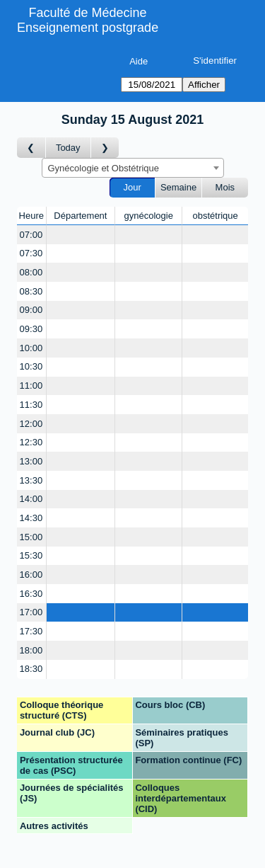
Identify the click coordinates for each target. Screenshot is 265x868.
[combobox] (133, 168)
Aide (139, 61)
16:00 (31, 575)
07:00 (31, 235)
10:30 (31, 366)
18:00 (31, 650)
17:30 (31, 631)
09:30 (31, 329)
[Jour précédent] (31, 148)
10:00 (31, 348)
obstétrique (215, 216)
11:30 (31, 405)
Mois (225, 187)
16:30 (31, 594)
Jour (132, 187)
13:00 (31, 461)
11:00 (31, 386)
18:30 (31, 669)
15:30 (31, 555)
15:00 (31, 537)
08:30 (31, 291)
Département (80, 216)
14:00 (31, 499)
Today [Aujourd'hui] (68, 148)
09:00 (31, 310)
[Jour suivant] (105, 148)
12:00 (31, 424)
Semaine (178, 187)
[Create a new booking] (81, 235)
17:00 (31, 612)
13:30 (31, 480)
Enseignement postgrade (88, 28)
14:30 (31, 518)
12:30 (31, 442)
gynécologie (149, 216)
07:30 (31, 253)
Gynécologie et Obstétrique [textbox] (104, 168)
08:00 (31, 272)
